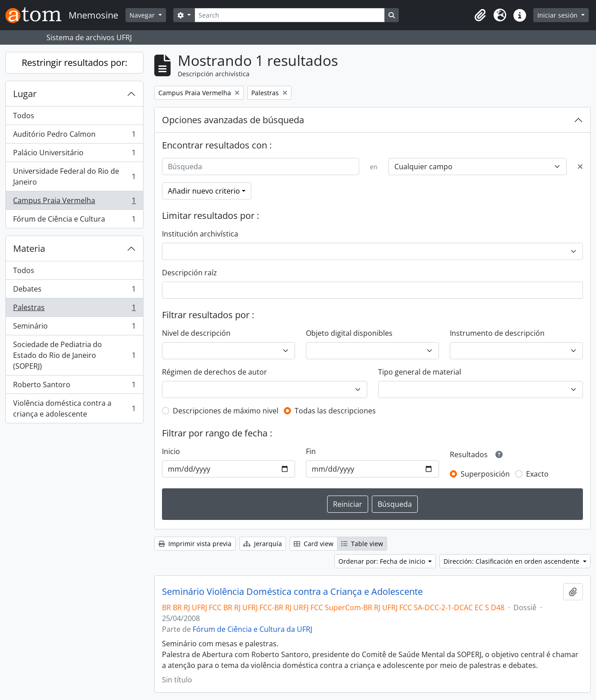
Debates (74, 291)
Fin (311, 451)
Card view (314, 544)
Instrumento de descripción (497, 333)
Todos (24, 116)
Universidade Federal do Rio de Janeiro (74, 176)
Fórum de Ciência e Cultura (74, 221)
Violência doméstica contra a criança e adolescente (74, 408)
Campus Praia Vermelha (74, 202)
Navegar (143, 15)
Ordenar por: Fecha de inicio (383, 561)
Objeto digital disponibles (349, 333)
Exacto (537, 474)
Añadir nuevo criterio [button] (204, 191)
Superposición (485, 474)
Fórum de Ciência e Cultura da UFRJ (252, 629)
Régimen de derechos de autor (215, 372)
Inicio (171, 451)
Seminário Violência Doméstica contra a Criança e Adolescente (292, 592)
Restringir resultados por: (74, 63)
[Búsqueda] (261, 167)
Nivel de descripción (196, 333)
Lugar (25, 94)
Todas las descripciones (335, 411)
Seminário (74, 328)
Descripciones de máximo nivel (226, 411)
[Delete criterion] (580, 167)
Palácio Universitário (74, 155)
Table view (362, 544)
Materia (29, 248)
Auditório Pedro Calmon (74, 136)
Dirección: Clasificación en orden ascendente (512, 561)
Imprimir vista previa (195, 544)
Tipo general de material (420, 372)
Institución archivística (200, 234)
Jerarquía (263, 544)
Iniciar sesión (558, 15)
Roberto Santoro (74, 387)
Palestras (74, 309)
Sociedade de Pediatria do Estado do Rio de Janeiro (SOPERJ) (74, 355)
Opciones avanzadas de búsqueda (233, 120)
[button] (480, 15)
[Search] (290, 15)
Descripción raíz (189, 273)
